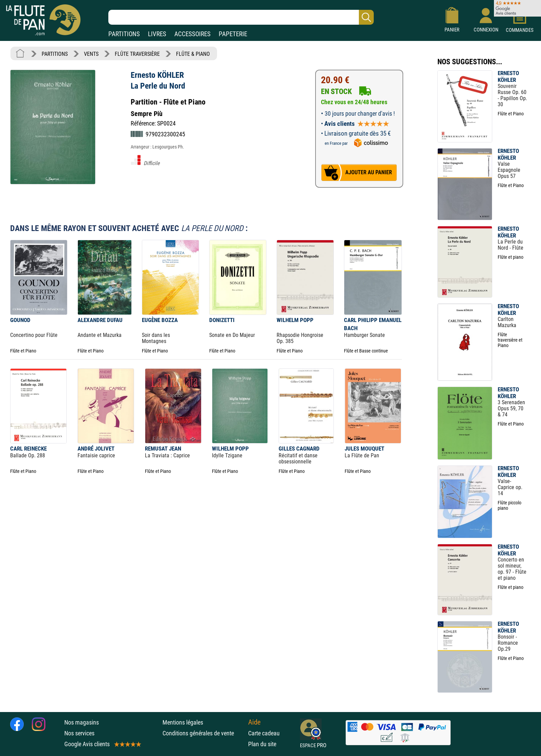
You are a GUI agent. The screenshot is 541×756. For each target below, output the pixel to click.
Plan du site (262, 744)
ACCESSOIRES (192, 34)
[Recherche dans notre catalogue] (241, 17)
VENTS (91, 54)
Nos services (79, 733)
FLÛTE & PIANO (193, 54)
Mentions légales (183, 722)
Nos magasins (82, 722)
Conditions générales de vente (204, 733)
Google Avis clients (102, 744)
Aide (254, 722)
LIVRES (157, 34)
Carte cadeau (264, 733)
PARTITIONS (124, 34)
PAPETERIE (233, 34)
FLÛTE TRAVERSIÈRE (137, 54)
